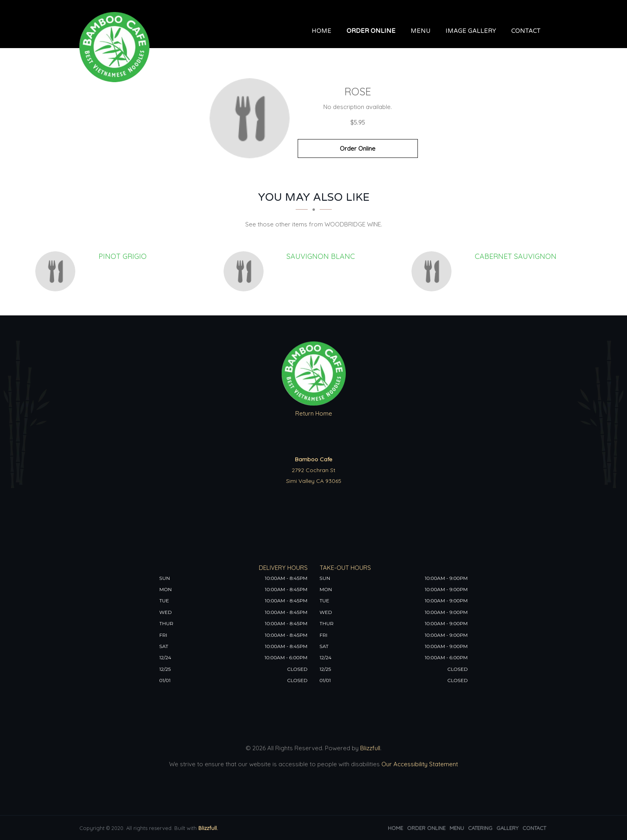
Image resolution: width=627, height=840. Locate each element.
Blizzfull (370, 748)
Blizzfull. (208, 828)
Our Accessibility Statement (419, 764)
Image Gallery (471, 31)
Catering (480, 828)
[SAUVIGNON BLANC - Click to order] (246, 271)
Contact (526, 31)
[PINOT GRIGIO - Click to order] (57, 271)
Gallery (507, 828)
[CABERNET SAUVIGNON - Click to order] (433, 271)
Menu (420, 31)
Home (322, 31)
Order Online (371, 31)
